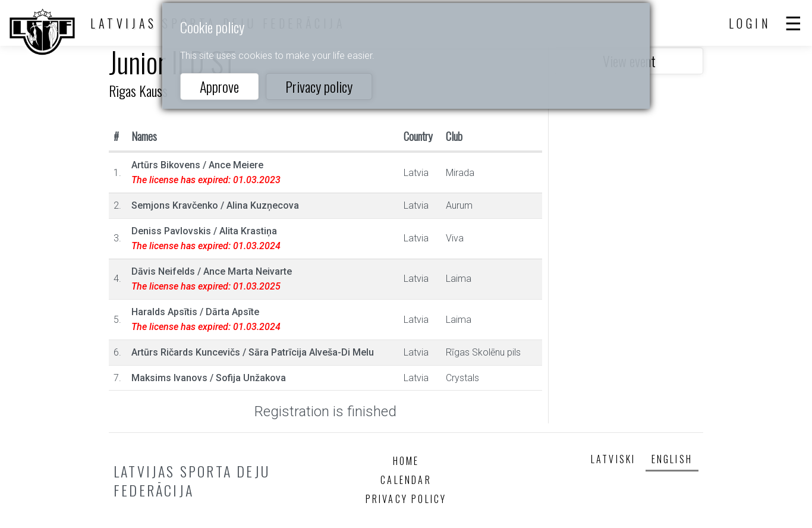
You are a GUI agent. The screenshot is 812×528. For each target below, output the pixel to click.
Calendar (406, 480)
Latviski (613, 459)
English (672, 459)
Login (750, 23)
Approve (219, 86)
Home (406, 461)
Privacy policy (319, 86)
